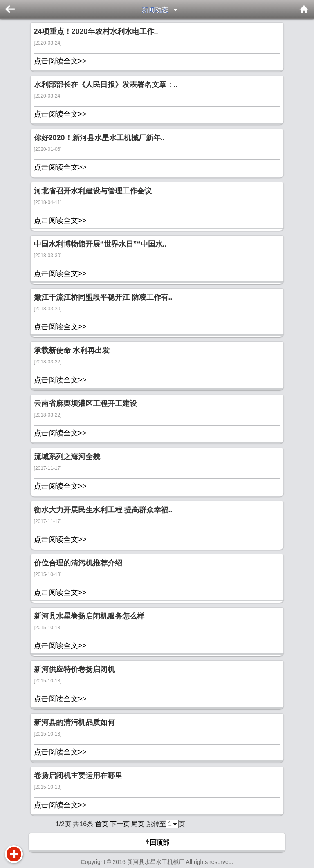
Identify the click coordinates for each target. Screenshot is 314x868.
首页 (102, 824)
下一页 (120, 824)
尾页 (138, 824)
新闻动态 (155, 10)
